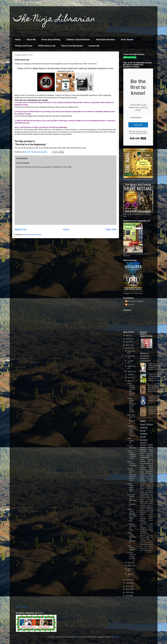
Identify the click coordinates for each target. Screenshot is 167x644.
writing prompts (147, 550)
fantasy (143, 447)
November (131, 356)
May (129, 381)
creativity (150, 487)
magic (142, 473)
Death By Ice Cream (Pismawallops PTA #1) (157, 365)
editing (143, 450)
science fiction (147, 445)
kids (146, 501)
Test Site (131, 304)
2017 (128, 580)
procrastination (145, 494)
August (130, 371)
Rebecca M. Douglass (136, 301)
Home (18, 40)
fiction (142, 509)
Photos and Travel (24, 46)
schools (143, 537)
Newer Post (20, 229)
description (144, 533)
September (132, 366)
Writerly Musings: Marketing (132, 464)
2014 (128, 589)
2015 (128, 586)
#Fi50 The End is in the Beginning (131, 419)
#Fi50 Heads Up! (131, 441)
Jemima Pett (147, 452)
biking (142, 479)
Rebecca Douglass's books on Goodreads (145, 357)
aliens (142, 501)
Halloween (149, 471)
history (142, 456)
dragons (143, 467)
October (130, 361)
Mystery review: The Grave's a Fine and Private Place (132, 475)
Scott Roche (147, 516)
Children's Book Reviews (78, 40)
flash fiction (147, 424)
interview (143, 522)
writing (144, 427)
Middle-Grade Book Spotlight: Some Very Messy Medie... (132, 405)
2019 (128, 345)
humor (150, 447)
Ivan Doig (150, 496)
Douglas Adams (147, 528)
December (131, 351)
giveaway (150, 456)
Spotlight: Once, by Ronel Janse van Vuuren (131, 431)
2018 (128, 348)
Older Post (111, 229)
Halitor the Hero (154, 397)
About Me (31, 40)
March (130, 566)
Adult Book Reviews (105, 40)
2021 (128, 339)
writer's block (144, 511)
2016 (128, 583)
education (150, 545)
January (130, 574)
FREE (151, 501)
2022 (128, 336)
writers (142, 488)
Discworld (150, 488)
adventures (149, 473)
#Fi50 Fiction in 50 (47, 46)
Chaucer (150, 526)
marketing (150, 509)
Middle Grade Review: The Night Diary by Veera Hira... (132, 515)
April (130, 563)
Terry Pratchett (147, 490)
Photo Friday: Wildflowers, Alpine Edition (132, 455)
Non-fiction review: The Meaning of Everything (132, 500)
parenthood (144, 524)
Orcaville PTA (147, 531)
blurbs (151, 518)
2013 (128, 592)
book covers (149, 503)
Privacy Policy (23, 607)
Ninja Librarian (147, 454)
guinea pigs (144, 492)
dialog (145, 545)
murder (151, 492)
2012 (128, 596)
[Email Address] (142, 117)
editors (151, 520)
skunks (151, 547)
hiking (151, 450)
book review (144, 432)
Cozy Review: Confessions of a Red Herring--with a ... (131, 389)
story (147, 537)
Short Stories (127, 40)
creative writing (147, 475)
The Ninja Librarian (54, 19)
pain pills (143, 547)
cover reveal (147, 465)
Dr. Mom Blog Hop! (132, 447)
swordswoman (144, 548)
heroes (151, 479)
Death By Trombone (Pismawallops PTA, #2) (157, 376)
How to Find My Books (72, 46)
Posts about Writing (51, 40)
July (129, 374)
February (131, 569)
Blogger (116, 637)
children (143, 520)
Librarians (143, 498)
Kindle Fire (144, 530)
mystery (143, 443)
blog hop (150, 463)
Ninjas (151, 530)
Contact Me (94, 46)
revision (143, 481)
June (130, 378)
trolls (151, 481)
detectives (150, 507)
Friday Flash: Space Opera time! (130, 487)
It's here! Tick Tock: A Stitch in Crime (132, 556)
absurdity (143, 518)
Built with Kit (138, 138)
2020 (128, 342)
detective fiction (147, 535)
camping (143, 505)
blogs (142, 503)
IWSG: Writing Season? (131, 548)
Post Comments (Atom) (33, 235)
